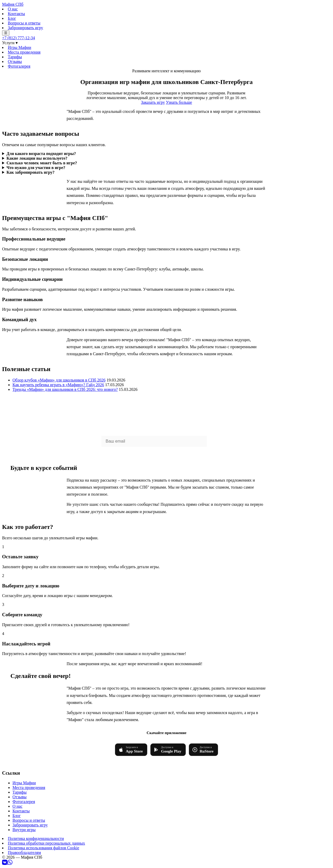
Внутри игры (24, 830)
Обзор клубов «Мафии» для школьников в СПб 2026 (59, 380)
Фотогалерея (19, 66)
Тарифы (15, 57)
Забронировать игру (25, 28)
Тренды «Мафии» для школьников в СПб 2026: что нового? (65, 389)
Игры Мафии (20, 47)
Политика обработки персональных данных (46, 843)
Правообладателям (24, 853)
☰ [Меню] (6, 33)
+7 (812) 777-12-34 (18, 38)
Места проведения (24, 52)
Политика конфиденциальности (36, 838)
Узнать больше (179, 102)
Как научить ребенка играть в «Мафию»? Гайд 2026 (58, 385)
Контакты (16, 14)
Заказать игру (153, 102)
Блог (12, 18)
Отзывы (15, 61)
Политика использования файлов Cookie (43, 848)
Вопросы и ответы (24, 23)
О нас (13, 9)
